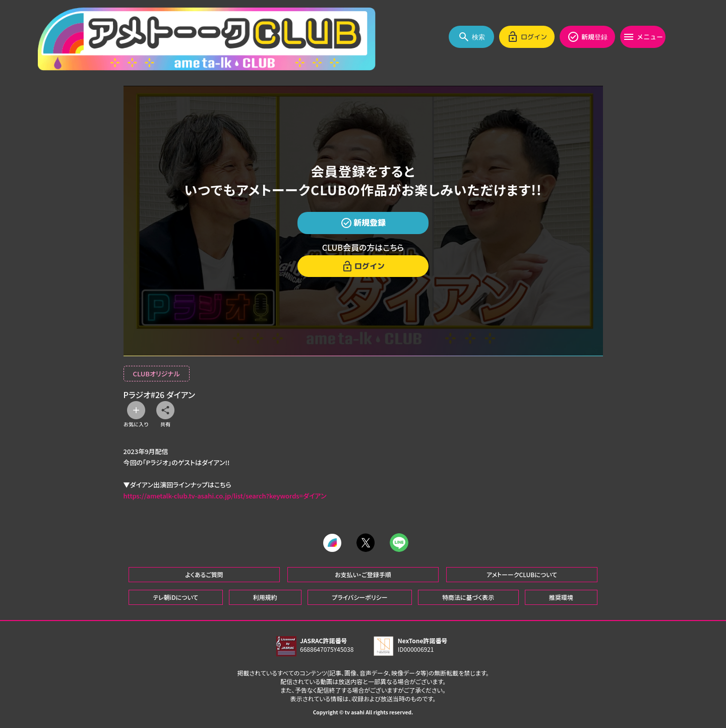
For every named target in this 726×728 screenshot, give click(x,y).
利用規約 (265, 597)
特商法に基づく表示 (468, 597)
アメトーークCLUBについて (522, 574)
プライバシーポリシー (359, 597)
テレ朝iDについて (175, 597)
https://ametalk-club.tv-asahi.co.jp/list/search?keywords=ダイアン (225, 496)
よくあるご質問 (204, 574)
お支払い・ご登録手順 (363, 574)
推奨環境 (561, 597)
